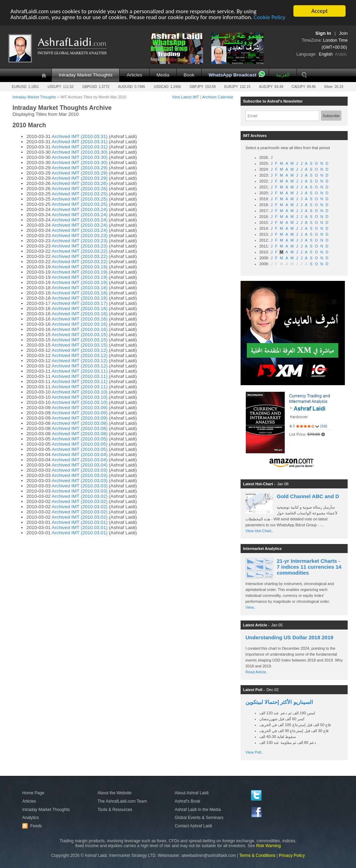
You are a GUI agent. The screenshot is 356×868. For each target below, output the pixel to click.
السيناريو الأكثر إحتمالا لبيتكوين (279, 702)
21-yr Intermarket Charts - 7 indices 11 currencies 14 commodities (309, 567)
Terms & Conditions (257, 855)
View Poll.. (254, 752)
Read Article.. (257, 672)
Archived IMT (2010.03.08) (80, 423)
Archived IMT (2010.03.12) (80, 350)
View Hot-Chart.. (260, 531)
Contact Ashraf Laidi (193, 826)
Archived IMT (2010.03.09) (80, 408)
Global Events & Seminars (199, 818)
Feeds (33, 826)
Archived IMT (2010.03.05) (80, 439)
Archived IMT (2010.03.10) (80, 392)
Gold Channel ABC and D (308, 496)
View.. (250, 607)
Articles (134, 75)
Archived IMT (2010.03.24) (80, 209)
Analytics (31, 818)
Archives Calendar (218, 97)
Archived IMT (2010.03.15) (80, 335)
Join (343, 33)
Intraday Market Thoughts (86, 75)
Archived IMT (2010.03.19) (80, 267)
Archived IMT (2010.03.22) (80, 251)
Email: (253, 116)
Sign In (323, 33)
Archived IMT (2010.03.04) (80, 455)
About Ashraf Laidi (191, 793)
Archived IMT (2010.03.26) (80, 183)
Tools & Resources (115, 810)
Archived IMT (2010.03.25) (80, 194)
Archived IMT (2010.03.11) (80, 371)
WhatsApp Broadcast (232, 75)
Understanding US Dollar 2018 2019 (289, 637)
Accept (319, 11)
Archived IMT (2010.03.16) (80, 309)
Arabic (341, 54)
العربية (283, 75)
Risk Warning (269, 846)
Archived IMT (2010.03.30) (80, 152)
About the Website (115, 793)
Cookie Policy (270, 17)
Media (163, 75)
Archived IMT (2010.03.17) (80, 303)
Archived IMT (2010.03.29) (80, 168)
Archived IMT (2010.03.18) (80, 288)
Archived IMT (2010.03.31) (80, 136)
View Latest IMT (185, 97)
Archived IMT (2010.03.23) (80, 236)
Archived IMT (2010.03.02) (80, 496)
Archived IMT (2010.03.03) (80, 470)
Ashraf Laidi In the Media (198, 810)
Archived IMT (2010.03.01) (80, 522)
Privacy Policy (292, 855)
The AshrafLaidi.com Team (122, 801)
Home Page (33, 793)
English (326, 54)
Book (189, 75)
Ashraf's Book (187, 801)
